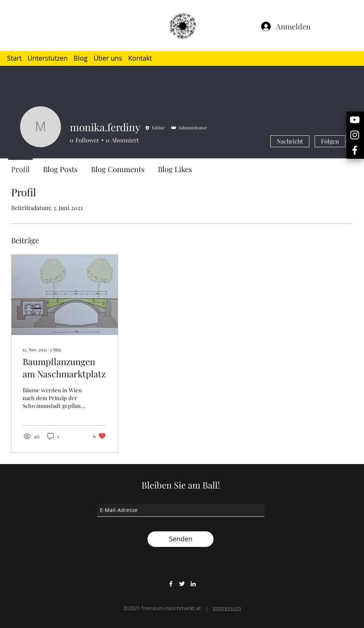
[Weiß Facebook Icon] (355, 150)
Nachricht (290, 141)
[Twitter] (182, 584)
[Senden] (181, 539)
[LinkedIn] (193, 584)
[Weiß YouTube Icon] (355, 120)
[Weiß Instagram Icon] (355, 135)
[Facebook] (171, 584)
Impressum (227, 608)
